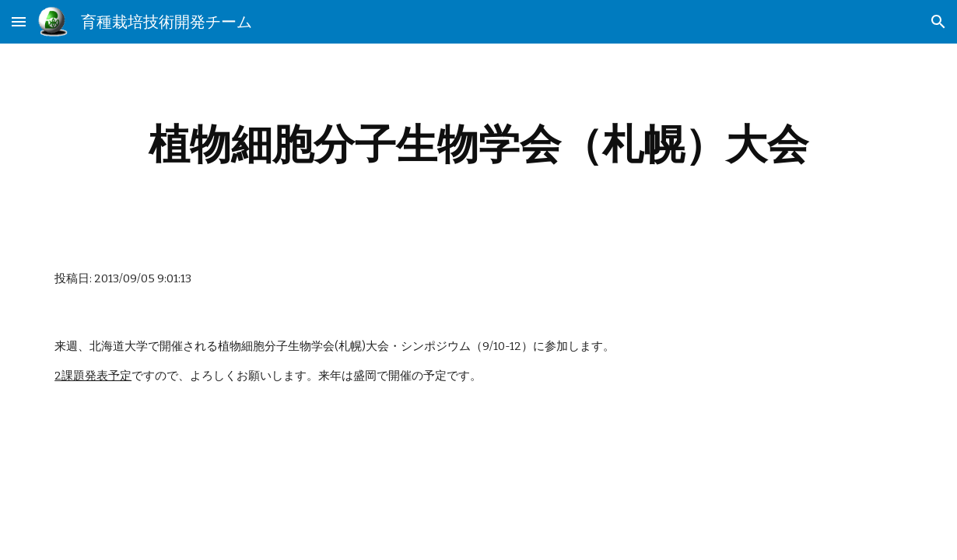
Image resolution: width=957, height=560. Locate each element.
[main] (478, 144)
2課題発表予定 (93, 376)
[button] (19, 21)
